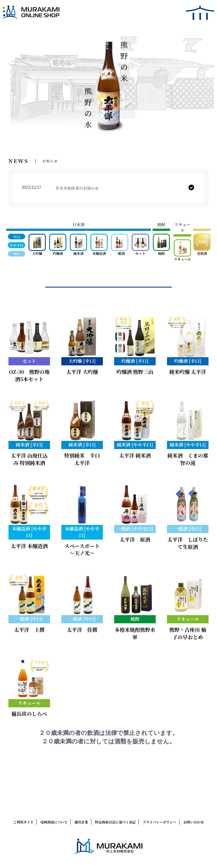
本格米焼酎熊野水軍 (135, 633)
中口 (17, 254)
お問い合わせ (194, 822)
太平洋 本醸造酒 (29, 546)
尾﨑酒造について (54, 822)
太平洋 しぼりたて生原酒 (188, 543)
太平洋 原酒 (135, 539)
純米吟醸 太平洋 (188, 372)
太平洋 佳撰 (82, 630)
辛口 (17, 237)
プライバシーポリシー (160, 822)
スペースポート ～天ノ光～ (82, 549)
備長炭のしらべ (29, 714)
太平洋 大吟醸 (82, 372)
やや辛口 (17, 245)
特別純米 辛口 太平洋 (85, 459)
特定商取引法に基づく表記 (115, 822)
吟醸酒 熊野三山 (135, 372)
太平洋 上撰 (29, 630)
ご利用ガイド (23, 822)
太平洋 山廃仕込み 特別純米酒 (29, 459)
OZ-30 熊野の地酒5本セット (29, 375)
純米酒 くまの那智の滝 (188, 459)
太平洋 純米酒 (135, 455)
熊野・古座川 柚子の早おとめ (188, 633)
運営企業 (81, 822)
